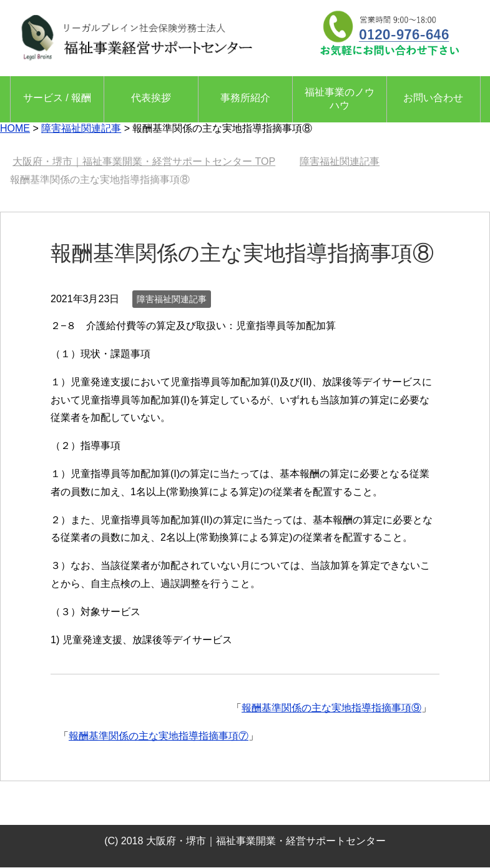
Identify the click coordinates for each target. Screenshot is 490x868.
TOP (144, 161)
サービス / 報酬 (57, 98)
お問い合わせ (433, 98)
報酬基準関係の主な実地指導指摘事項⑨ (331, 708)
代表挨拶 (151, 98)
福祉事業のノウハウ (340, 99)
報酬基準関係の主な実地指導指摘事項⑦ (159, 736)
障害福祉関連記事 (172, 299)
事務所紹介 (245, 98)
